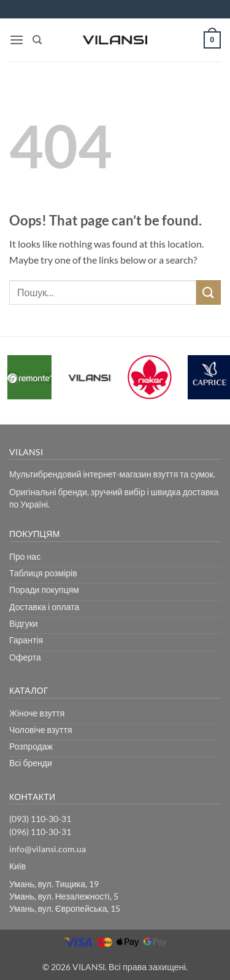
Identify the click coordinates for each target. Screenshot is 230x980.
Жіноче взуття (37, 713)
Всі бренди (31, 763)
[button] (17, 40)
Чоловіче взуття (41, 730)
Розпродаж (31, 746)
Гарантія (26, 640)
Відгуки (24, 623)
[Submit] (209, 292)
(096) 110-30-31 (40, 832)
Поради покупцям (44, 590)
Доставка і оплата (44, 607)
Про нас (25, 556)
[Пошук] (37, 40)
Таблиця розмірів (43, 573)
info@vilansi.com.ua (48, 849)
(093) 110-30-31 (40, 819)
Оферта (25, 657)
